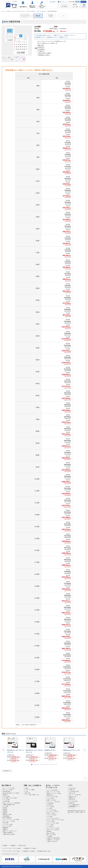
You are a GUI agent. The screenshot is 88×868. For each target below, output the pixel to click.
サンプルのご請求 (73, 801)
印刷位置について (40, 37)
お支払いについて (69, 35)
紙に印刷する (23, 4)
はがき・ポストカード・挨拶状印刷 (11, 803)
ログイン (83, 2)
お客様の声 (72, 803)
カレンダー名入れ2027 (52, 790)
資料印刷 (5, 795)
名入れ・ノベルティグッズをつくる (42, 4)
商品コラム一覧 (73, 796)
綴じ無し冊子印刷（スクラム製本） (11, 793)
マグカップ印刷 (51, 822)
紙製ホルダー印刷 (7, 814)
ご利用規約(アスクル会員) (30, 848)
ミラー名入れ (50, 827)
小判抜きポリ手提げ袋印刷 (53, 838)
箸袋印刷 (49, 831)
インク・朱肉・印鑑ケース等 (32, 795)
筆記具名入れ (50, 795)
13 (53, 765)
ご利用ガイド (54, 2)
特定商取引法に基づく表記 (44, 851)
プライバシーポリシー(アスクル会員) (12, 848)
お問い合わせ (61, 2)
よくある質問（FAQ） (74, 791)
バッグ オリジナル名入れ (53, 818)
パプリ (70, 785)
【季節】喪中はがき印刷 (9, 834)
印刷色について (64, 37)
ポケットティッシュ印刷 (9, 821)
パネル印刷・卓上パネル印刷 (10, 798)
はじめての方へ (73, 788)
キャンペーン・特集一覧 (75, 795)
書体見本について (52, 37)
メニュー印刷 (6, 800)
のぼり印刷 (6, 823)
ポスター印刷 (6, 796)
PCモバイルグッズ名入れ (53, 830)
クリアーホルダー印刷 (52, 797)
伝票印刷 (5, 811)
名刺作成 (5, 808)
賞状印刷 (5, 829)
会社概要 (5, 846)
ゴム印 (26, 791)
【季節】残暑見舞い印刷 (9, 805)
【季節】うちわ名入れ (52, 841)
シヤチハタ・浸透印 (30, 790)
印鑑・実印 (28, 793)
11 (49, 765)
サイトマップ (72, 808)
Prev (4, 750)
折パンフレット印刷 (8, 790)
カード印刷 (6, 806)
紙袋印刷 (5, 813)
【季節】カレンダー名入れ (53, 840)
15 (56, 765)
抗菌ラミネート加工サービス (10, 831)
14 (55, 765)
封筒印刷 (5, 810)
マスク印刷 (50, 817)
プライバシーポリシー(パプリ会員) (11, 851)
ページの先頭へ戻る (85, 779)
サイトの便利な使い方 (74, 805)
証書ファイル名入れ (52, 800)
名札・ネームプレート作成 (53, 792)
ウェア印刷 (50, 808)
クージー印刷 (50, 825)
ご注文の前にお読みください (43, 35)
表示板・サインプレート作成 (54, 794)
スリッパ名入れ (51, 807)
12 (51, 765)
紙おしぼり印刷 (51, 833)
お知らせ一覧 (72, 793)
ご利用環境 (13, 846)
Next (84, 750)
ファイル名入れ (51, 798)
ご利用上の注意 (22, 846)
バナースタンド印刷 (8, 824)
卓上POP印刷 (6, 801)
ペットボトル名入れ (52, 810)
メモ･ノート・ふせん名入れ (54, 802)
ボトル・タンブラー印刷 (53, 823)
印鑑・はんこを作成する (32, 4)
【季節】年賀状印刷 (8, 833)
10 (48, 765)
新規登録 (78, 2)
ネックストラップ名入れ (53, 812)
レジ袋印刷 (50, 836)
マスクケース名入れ (52, 815)
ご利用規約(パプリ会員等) (29, 851)
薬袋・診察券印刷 (7, 818)
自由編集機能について (74, 806)
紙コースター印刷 (51, 835)
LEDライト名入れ (51, 813)
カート (84, 6)
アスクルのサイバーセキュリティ (11, 854)
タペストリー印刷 (7, 826)
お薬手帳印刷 (6, 816)
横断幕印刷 (6, 828)
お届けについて (58, 35)
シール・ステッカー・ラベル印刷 (11, 819)
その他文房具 (50, 803)
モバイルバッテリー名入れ (53, 828)
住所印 (26, 788)
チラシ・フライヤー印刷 (9, 788)
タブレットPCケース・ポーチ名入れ (56, 820)
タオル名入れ (50, 805)
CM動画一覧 (72, 798)
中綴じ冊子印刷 (7, 791)
